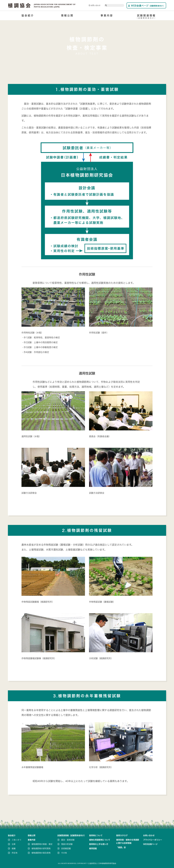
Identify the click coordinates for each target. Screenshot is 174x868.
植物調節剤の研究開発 (41, 848)
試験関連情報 (146, 17)
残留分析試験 (67, 844)
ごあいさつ (16, 840)
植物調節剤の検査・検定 (42, 844)
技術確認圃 (66, 848)
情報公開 (67, 15)
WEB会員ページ (146, 6)
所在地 (15, 853)
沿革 (14, 844)
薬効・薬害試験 (68, 840)
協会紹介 (28, 15)
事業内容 (107, 15)
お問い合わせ (95, 5)
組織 (14, 848)
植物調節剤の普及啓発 (41, 853)
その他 (64, 853)
